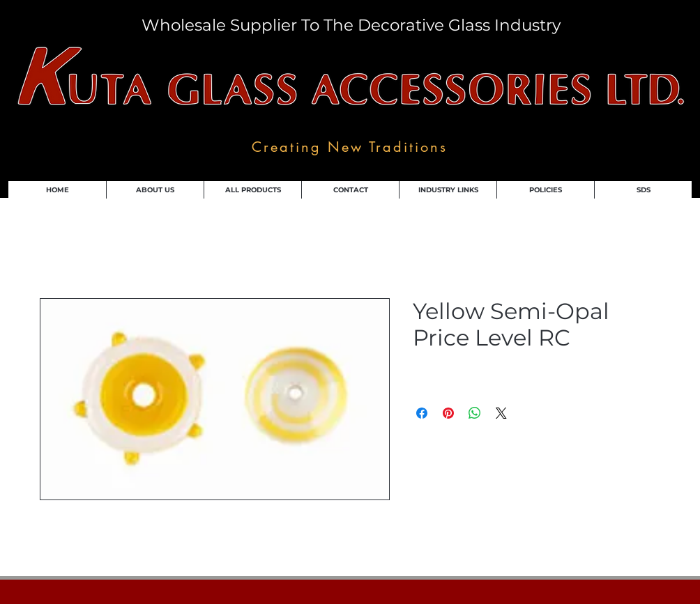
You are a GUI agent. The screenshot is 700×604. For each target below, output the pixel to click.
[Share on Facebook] (422, 413)
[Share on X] (501, 413)
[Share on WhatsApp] (475, 413)
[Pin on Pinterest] (448, 413)
